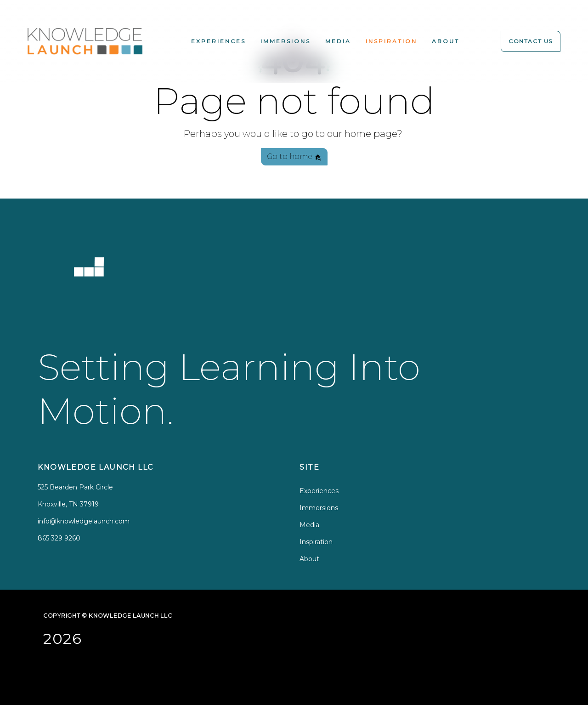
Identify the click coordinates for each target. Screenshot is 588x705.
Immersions (286, 41)
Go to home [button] (294, 156)
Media (338, 41)
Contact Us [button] (531, 41)
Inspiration (391, 41)
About (446, 41)
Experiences (218, 41)
